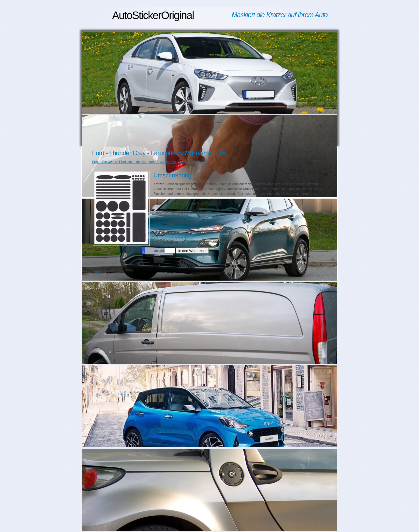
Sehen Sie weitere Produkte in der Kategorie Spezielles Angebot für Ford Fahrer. (150, 162)
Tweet (97, 272)
